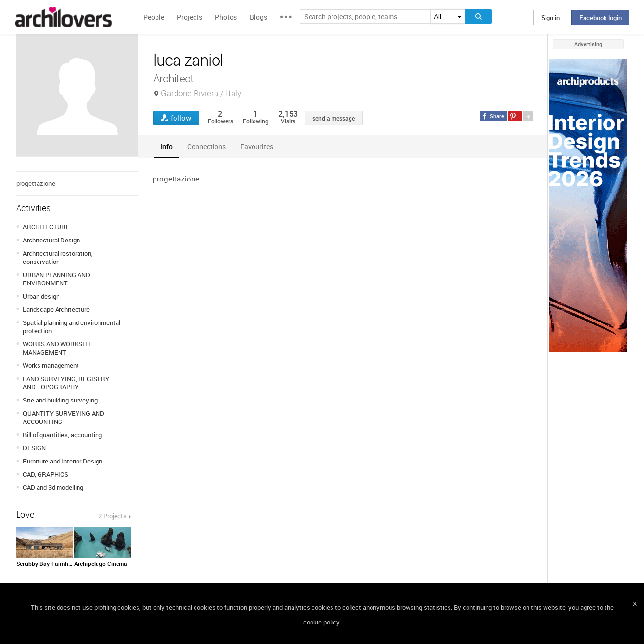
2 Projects (113, 516)
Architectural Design (51, 240)
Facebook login (600, 18)
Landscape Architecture (56, 309)
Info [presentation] (166, 147)
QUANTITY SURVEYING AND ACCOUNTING (64, 417)
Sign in (550, 18)
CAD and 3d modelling (53, 487)
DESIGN (34, 448)
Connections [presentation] (206, 147)
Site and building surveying (60, 400)
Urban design (41, 296)
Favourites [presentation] (257, 147)
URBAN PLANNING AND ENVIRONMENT (57, 279)
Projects (190, 17)
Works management (51, 365)
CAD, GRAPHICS (46, 474)
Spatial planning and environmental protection (72, 327)
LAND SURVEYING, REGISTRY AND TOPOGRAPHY (66, 383)
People (154, 17)
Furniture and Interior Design (63, 461)
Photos (226, 17)
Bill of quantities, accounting (62, 435)
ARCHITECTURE (46, 227)
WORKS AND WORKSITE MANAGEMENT (58, 348)
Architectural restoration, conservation (58, 257)
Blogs (258, 17)
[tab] (166, 147)
